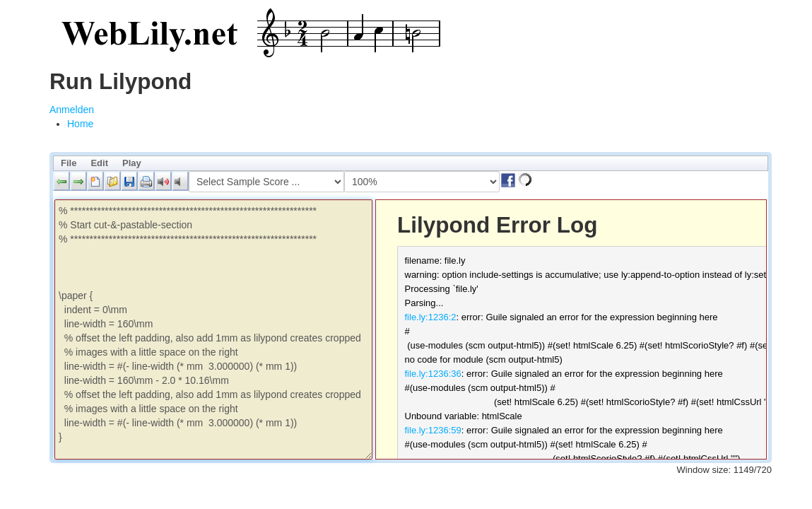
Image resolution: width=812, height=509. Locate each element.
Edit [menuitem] (99, 163)
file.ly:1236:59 (433, 430)
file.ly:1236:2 (431, 317)
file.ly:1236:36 (433, 374)
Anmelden (72, 110)
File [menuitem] (69, 163)
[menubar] (411, 163)
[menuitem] (80, 124)
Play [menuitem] (132, 163)
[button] (61, 181)
